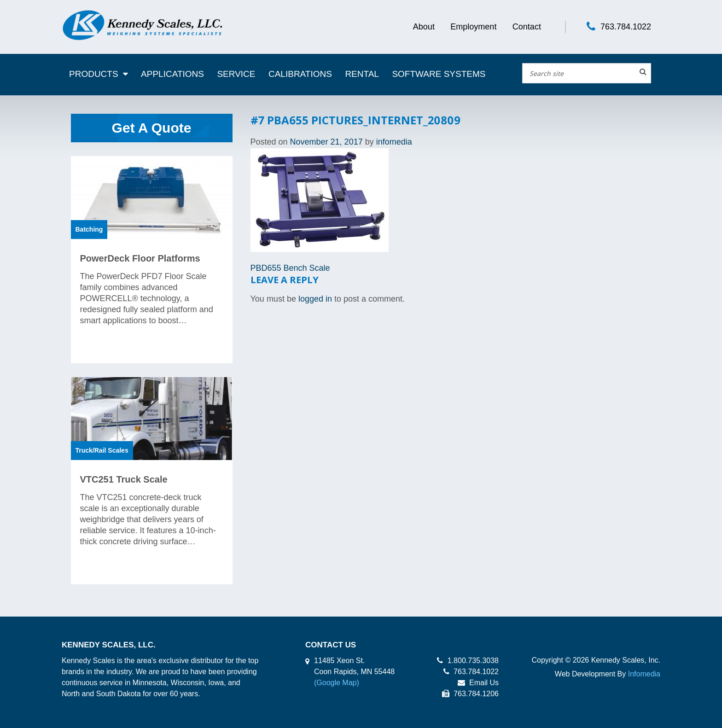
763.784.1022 (626, 27)
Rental (362, 74)
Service (236, 74)
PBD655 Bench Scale (290, 268)
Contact (527, 27)
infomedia (394, 142)
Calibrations (300, 74)
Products (94, 74)
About (424, 27)
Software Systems (439, 74)
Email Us (478, 683)
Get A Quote (152, 128)
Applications (172, 74)
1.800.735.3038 (468, 661)
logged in (315, 299)
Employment (473, 27)
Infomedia (644, 674)
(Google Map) (337, 683)
